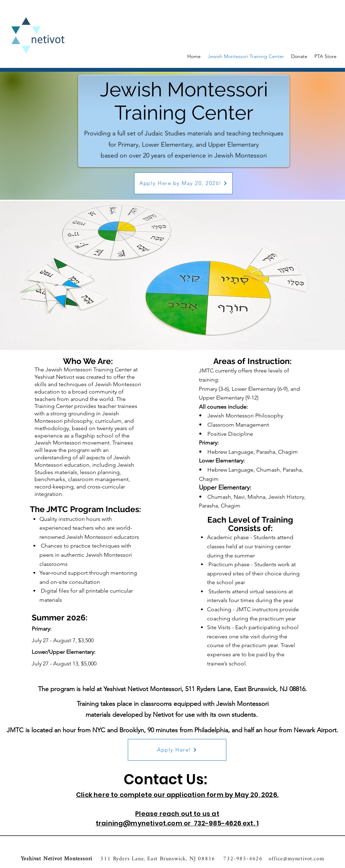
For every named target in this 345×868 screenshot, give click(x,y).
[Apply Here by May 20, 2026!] (183, 183)
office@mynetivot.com (296, 859)
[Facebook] (195, 844)
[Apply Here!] (177, 750)
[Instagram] (205, 844)
